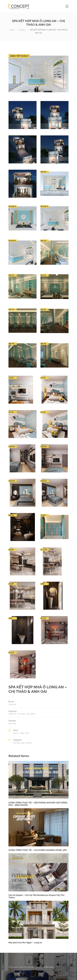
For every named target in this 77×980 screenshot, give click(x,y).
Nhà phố (29, 743)
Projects (22, 30)
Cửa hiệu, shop (19, 743)
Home (12, 30)
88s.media (50, 967)
